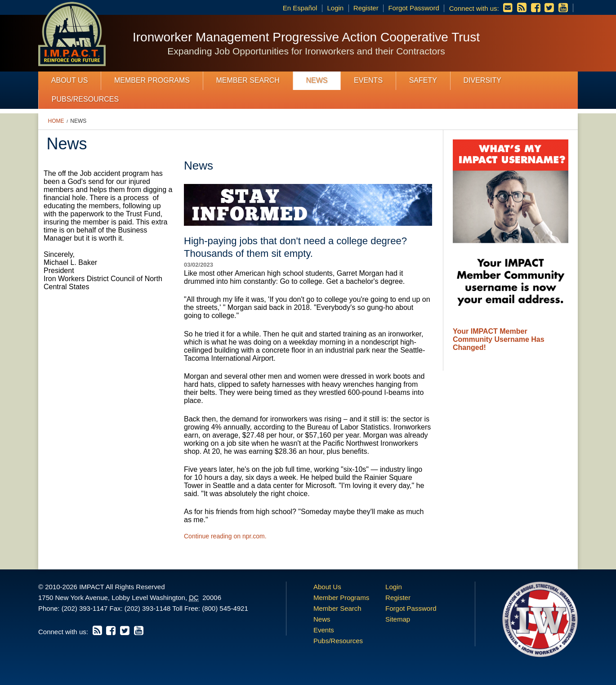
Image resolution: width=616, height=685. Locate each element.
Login (335, 8)
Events (368, 80)
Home (56, 121)
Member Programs (152, 80)
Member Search (248, 80)
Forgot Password (413, 8)
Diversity (482, 80)
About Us (70, 80)
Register (366, 8)
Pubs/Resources (85, 99)
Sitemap (398, 619)
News (317, 80)
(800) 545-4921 (225, 608)
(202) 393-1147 (85, 608)
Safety (423, 80)
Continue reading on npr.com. (225, 536)
